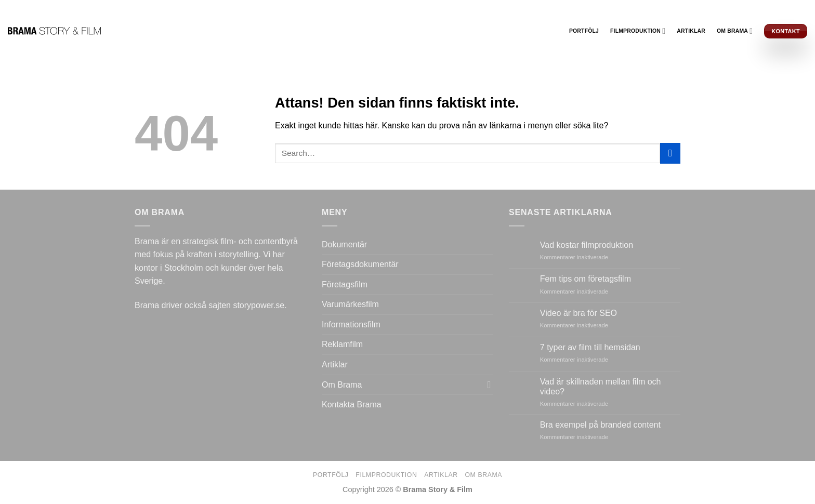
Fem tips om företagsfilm (586, 279)
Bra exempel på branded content (600, 425)
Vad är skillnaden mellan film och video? (601, 387)
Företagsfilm (345, 284)
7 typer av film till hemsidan (590, 347)
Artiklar (691, 31)
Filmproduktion (638, 31)
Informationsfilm (351, 324)
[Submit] (670, 153)
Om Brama (735, 31)
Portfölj (584, 31)
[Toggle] (489, 384)
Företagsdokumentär (360, 264)
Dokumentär (344, 244)
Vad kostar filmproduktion (587, 245)
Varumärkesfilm (350, 304)
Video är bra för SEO (579, 313)
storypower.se (259, 305)
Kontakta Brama (352, 404)
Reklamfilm (342, 344)
